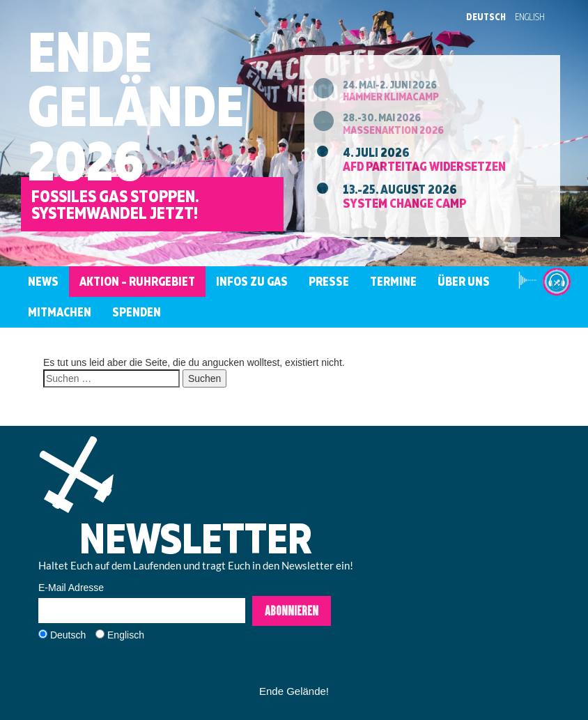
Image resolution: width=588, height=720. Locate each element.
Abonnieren (292, 611)
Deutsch (486, 17)
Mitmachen (60, 312)
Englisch (126, 635)
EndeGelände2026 (136, 106)
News (43, 281)
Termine (393, 281)
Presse (329, 281)
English (530, 17)
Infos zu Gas (252, 281)
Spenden (137, 312)
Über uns (464, 281)
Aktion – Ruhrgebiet (137, 281)
